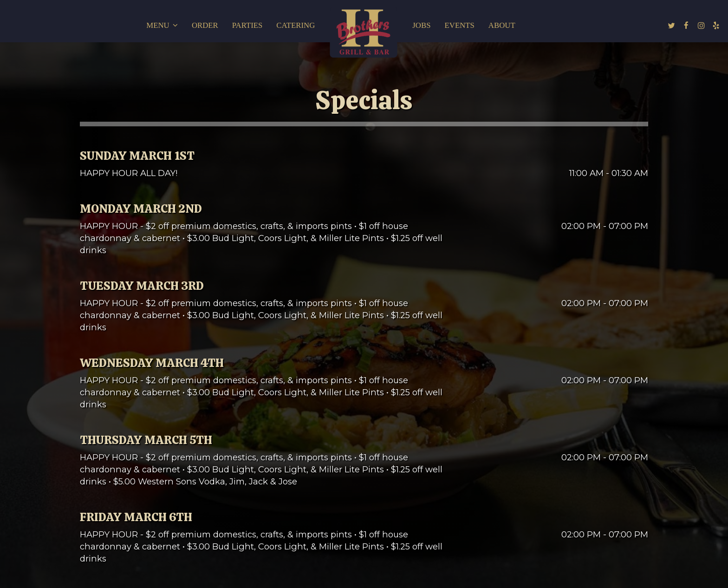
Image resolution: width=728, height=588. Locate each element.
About (502, 25)
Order (205, 25)
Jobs (421, 25)
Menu (162, 25)
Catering (296, 25)
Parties (247, 25)
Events (460, 25)
